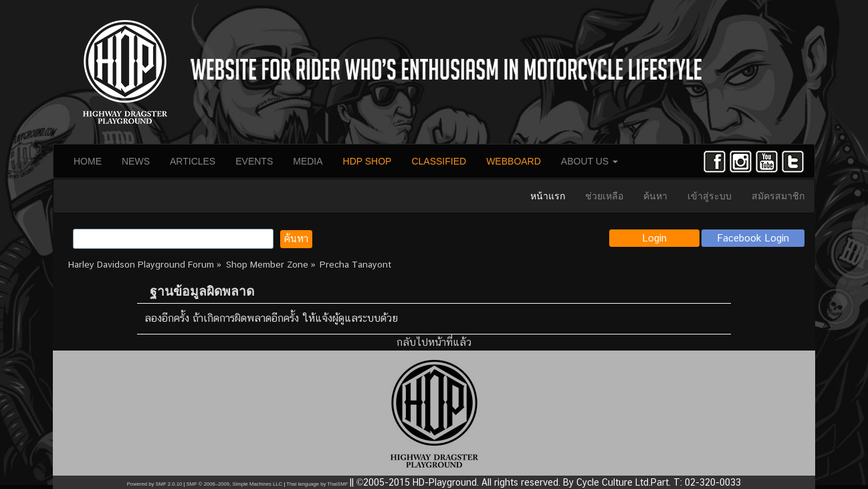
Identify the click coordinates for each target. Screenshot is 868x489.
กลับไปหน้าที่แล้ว (434, 342)
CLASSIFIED (439, 161)
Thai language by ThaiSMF (317, 484)
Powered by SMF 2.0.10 (154, 484)
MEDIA (308, 161)
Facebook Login (753, 238)
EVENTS (254, 161)
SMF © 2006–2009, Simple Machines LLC (234, 484)
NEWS (136, 161)
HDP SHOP (367, 161)
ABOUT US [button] (589, 161)
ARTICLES (193, 161)
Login (654, 238)
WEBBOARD (514, 161)
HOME (88, 161)
